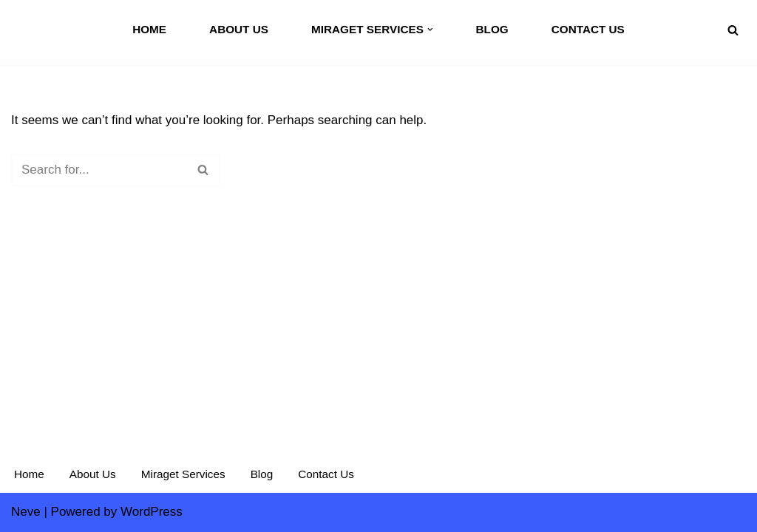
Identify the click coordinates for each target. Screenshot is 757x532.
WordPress (152, 512)
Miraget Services (183, 474)
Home (149, 29)
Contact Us (588, 29)
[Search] (733, 30)
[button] (430, 30)
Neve (26, 512)
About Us (239, 29)
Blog (492, 29)
